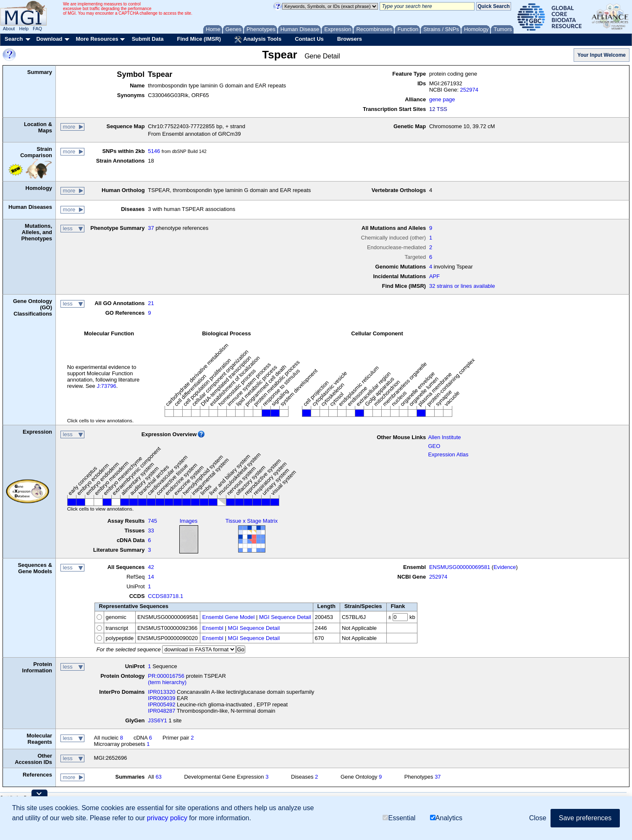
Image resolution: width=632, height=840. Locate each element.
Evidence (505, 567)
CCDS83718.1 (165, 596)
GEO (434, 446)
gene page (442, 99)
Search (14, 39)
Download (49, 39)
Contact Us (309, 39)
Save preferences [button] (585, 818)
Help (24, 29)
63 (158, 777)
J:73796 (106, 386)
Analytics (446, 818)
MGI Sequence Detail (285, 617)
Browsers (350, 39)
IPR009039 (161, 698)
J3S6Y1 (157, 720)
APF (434, 276)
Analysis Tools (258, 39)
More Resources (97, 39)
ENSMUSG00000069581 (460, 567)
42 (151, 567)
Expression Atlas (448, 454)
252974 (469, 90)
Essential (399, 818)
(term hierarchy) (167, 682)
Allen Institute (444, 437)
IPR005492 (161, 704)
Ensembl (213, 628)
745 (152, 521)
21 (151, 303)
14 (151, 577)
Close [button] (538, 818)
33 (151, 531)
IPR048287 (161, 711)
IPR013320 (161, 692)
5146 (154, 151)
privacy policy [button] (167, 818)
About (9, 29)
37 (151, 228)
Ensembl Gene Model (228, 617)
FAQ (37, 29)
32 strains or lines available (462, 286)
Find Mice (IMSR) (199, 39)
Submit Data (148, 39)
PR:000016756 (166, 676)
